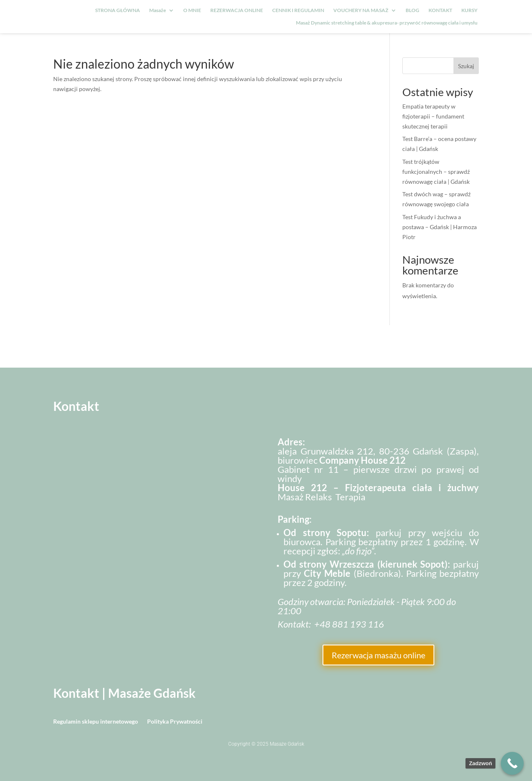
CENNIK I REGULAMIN (298, 10)
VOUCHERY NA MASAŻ (361, 10)
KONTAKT (440, 10)
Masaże (158, 10)
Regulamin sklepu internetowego (96, 722)
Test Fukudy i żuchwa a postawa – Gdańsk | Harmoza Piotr (440, 227)
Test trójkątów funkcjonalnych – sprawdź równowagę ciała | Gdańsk (436, 172)
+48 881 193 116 (349, 624)
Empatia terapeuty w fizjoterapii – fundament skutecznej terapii (433, 116)
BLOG (413, 10)
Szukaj (466, 66)
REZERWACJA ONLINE (237, 10)
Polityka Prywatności (175, 722)
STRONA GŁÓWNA (118, 10)
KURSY (469, 10)
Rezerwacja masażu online (378, 655)
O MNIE (192, 10)
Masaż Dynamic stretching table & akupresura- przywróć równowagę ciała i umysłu (387, 23)
